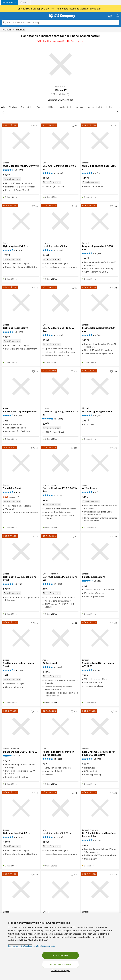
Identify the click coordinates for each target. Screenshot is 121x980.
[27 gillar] (74, 288)
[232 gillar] (113, 793)
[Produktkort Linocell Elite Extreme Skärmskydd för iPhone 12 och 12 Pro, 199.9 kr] (100, 727)
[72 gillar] (74, 623)
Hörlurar (79, 107)
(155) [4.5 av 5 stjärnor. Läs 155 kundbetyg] (99, 840)
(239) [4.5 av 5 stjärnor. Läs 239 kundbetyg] (20, 584)
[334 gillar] (34, 448)
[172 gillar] (113, 288)
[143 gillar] (113, 623)
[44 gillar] (35, 288)
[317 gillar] (113, 875)
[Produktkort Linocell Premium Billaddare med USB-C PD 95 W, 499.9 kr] (21, 727)
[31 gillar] (114, 126)
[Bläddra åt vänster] (3, 112)
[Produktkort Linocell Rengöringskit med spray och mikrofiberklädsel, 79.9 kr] (60, 727)
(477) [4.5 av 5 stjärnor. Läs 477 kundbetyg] (20, 492)
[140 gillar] (34, 875)
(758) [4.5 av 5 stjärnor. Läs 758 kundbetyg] (99, 759)
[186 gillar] (113, 371)
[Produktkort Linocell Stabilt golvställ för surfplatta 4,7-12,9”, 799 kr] (100, 638)
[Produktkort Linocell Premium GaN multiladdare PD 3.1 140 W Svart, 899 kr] (60, 463)
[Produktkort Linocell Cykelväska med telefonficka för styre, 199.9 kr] (21, 890)
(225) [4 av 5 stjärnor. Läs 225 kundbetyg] (99, 581)
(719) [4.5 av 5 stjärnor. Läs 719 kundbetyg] (99, 416)
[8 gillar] (35, 537)
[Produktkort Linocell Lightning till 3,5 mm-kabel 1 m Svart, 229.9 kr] (21, 552)
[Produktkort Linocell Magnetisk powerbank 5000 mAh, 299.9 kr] (100, 221)
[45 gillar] (74, 793)
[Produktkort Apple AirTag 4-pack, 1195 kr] (60, 638)
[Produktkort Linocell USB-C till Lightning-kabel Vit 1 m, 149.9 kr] (100, 141)
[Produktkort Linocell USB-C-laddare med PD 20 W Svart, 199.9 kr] (60, 303)
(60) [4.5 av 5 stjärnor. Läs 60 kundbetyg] (99, 670)
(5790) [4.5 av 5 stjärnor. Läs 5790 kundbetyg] (21, 250)
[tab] (9, 2)
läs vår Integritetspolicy (44, 946)
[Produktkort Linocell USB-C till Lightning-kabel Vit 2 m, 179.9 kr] (60, 141)
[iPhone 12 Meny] (14, 30)
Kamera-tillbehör (95, 107)
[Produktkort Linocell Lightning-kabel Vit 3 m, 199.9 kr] (21, 303)
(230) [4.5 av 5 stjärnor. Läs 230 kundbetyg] (60, 495)
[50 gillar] (74, 126)
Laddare (110, 107)
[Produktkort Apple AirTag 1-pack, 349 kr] (100, 463)
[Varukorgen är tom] (117, 16)
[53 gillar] (74, 537)
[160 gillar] (113, 206)
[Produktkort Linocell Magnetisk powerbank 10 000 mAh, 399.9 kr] (100, 303)
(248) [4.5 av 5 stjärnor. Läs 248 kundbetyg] (20, 416)
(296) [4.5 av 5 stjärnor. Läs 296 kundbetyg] (99, 253)
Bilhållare (13, 107)
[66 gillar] (35, 206)
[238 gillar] (34, 711)
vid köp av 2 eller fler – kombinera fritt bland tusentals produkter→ (60, 8)
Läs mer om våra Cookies (20, 946)
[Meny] (4, 16)
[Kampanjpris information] (18, 497)
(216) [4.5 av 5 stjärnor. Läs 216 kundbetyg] (20, 756)
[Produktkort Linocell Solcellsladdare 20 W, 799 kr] (100, 552)
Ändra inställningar (60, 970)
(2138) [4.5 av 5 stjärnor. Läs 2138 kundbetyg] (60, 173)
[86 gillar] (114, 711)
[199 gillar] (74, 448)
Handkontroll (65, 107)
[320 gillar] (74, 711)
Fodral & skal (27, 107)
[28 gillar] (35, 371)
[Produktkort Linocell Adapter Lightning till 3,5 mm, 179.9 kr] (100, 386)
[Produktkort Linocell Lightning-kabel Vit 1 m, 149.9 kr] (60, 221)
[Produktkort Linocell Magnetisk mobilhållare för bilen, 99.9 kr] (60, 890)
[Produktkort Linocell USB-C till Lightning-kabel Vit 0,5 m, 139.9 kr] (60, 386)
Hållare (51, 107)
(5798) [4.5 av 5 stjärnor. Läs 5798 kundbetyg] (21, 170)
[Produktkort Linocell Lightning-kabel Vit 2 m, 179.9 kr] (21, 221)
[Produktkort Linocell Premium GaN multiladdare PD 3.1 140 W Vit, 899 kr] (60, 552)
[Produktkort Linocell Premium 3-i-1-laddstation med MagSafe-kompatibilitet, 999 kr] (100, 808)
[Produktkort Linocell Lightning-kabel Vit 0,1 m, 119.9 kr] (100, 890)
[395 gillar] (34, 126)
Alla (3, 107)
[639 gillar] (113, 537)
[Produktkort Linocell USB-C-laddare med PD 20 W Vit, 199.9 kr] (21, 141)
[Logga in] (110, 16)
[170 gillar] (74, 875)
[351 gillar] (34, 623)
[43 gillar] (74, 206)
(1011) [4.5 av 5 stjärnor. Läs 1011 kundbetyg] (21, 670)
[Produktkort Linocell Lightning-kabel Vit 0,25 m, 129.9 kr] (60, 808)
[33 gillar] (35, 793)
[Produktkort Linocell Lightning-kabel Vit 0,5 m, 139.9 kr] (21, 808)
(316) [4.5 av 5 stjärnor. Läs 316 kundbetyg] (99, 335)
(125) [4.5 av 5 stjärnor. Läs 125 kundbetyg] (60, 759)
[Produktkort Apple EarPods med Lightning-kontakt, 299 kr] (21, 386)
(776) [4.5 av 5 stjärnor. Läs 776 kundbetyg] (99, 492)
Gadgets (41, 107)
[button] (68, 94)
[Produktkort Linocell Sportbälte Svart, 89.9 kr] (21, 463)
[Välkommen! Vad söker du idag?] (62, 22)
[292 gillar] (113, 448)
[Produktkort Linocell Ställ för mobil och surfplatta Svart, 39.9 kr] (21, 638)
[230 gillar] (74, 371)
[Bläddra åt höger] (118, 112)
